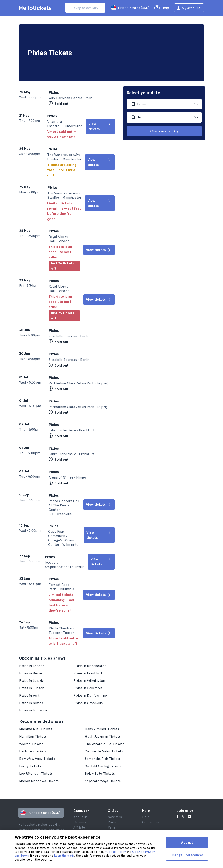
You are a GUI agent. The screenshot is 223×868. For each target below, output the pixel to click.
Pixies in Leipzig (31, 681)
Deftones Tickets (33, 751)
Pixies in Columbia (88, 688)
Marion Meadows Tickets (39, 781)
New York (115, 817)
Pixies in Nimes (31, 703)
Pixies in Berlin (30, 673)
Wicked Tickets (31, 744)
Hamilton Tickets (33, 736)
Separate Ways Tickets (103, 781)
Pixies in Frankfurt (88, 673)
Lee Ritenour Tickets (36, 773)
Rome (112, 822)
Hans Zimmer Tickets (102, 729)
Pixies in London (32, 666)
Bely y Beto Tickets (100, 773)
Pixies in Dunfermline (90, 695)
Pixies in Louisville (33, 710)
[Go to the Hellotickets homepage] (36, 8)
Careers (80, 822)
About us (80, 817)
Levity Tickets (30, 766)
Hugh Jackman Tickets (103, 736)
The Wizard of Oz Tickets (105, 744)
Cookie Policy (116, 852)
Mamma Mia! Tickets (36, 729)
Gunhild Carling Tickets (103, 766)
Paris (111, 827)
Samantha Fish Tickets (103, 759)
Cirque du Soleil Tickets (104, 751)
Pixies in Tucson (32, 688)
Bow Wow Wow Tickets (37, 759)
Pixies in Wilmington (89, 681)
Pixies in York (29, 695)
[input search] (85, 8)
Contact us (151, 822)
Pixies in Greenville (88, 703)
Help (146, 817)
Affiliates (80, 827)
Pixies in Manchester (90, 666)
